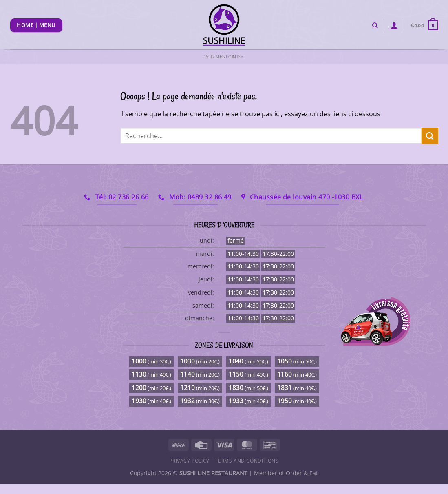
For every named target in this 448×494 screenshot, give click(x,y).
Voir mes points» (224, 57)
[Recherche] (375, 25)
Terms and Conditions (247, 461)
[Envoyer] (430, 136)
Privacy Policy (189, 461)
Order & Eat (302, 473)
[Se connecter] (394, 25)
